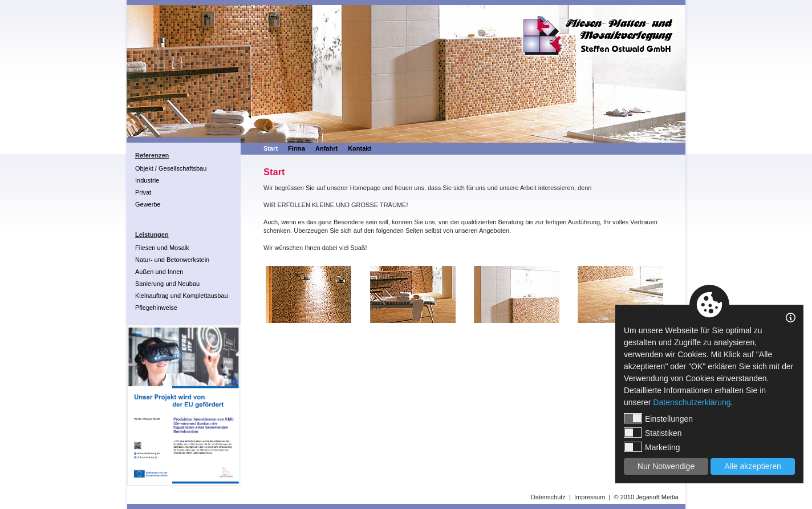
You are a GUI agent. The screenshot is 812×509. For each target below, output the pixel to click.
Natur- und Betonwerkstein (172, 260)
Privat (143, 192)
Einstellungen (658, 418)
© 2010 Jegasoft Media (646, 497)
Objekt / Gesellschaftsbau (171, 168)
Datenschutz (548, 497)
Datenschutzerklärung (692, 402)
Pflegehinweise (156, 308)
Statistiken (653, 433)
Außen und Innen (159, 272)
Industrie (147, 180)
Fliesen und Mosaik (162, 248)
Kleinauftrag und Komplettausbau (182, 296)
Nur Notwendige (666, 466)
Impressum (590, 497)
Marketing (652, 447)
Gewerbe (148, 204)
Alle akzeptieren (753, 466)
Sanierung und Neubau (167, 284)
